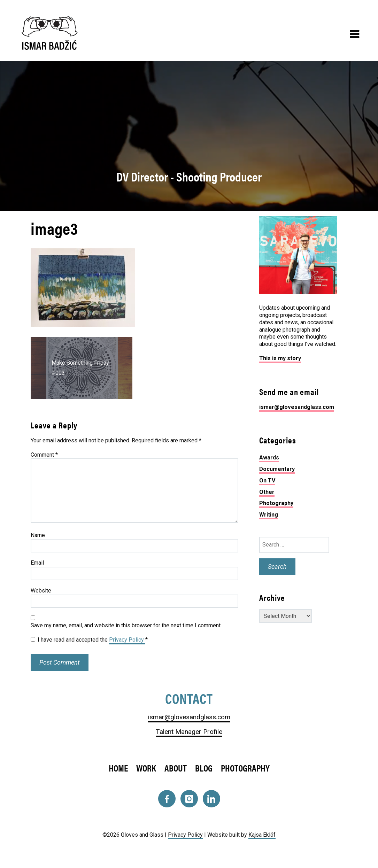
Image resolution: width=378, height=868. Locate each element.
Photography (276, 503)
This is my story (280, 358)
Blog (204, 768)
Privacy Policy (127, 640)
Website (41, 591)
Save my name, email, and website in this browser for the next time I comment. (126, 625)
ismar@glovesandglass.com (297, 407)
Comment (44, 455)
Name (38, 535)
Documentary (277, 469)
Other (267, 492)
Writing (269, 515)
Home (118, 768)
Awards (269, 458)
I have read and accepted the (89, 640)
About (176, 768)
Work (146, 768)
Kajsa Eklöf (262, 835)
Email (37, 563)
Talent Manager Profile (189, 732)
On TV (267, 480)
